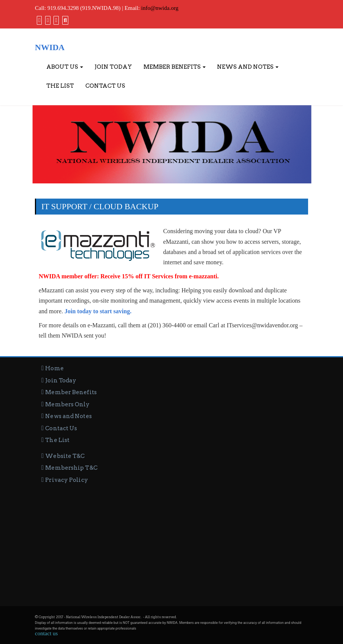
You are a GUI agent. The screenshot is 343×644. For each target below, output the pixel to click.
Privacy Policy (66, 480)
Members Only (67, 404)
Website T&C (65, 456)
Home (54, 368)
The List (60, 86)
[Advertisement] (171, 541)
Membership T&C (71, 468)
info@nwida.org (160, 8)
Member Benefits (175, 67)
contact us (46, 633)
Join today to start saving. (98, 311)
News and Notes (248, 67)
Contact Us (105, 86)
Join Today (113, 67)
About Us (65, 67)
